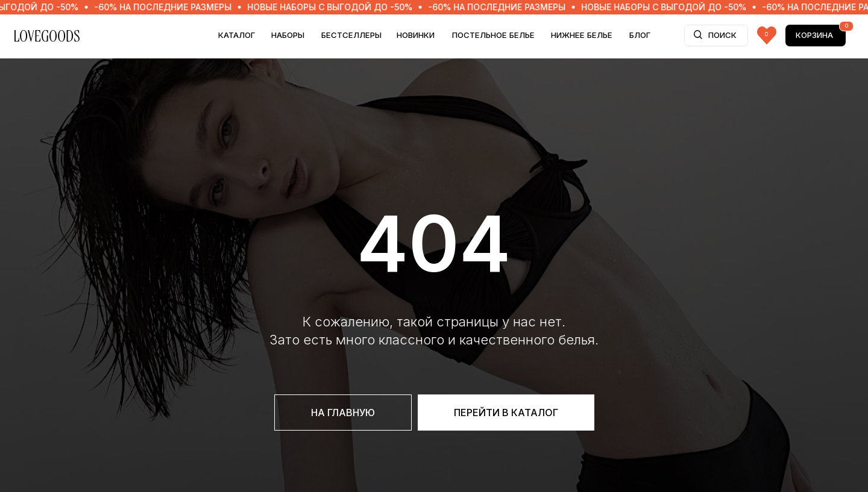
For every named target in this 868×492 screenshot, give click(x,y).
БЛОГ (640, 35)
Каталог (237, 35)
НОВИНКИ (416, 35)
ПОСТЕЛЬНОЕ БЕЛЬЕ (493, 35)
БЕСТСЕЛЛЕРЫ (351, 35)
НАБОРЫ (288, 35)
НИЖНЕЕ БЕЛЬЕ (582, 35)
